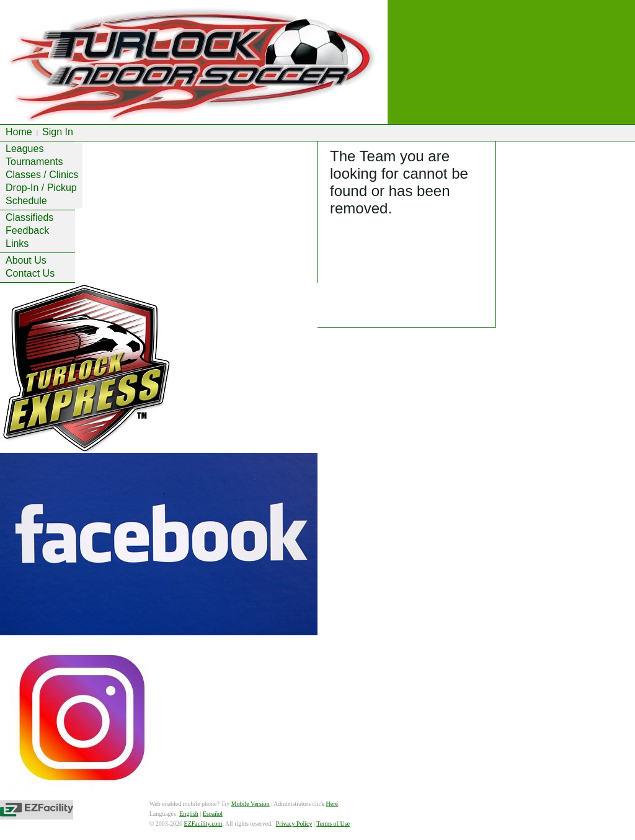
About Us (26, 260)
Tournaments (34, 162)
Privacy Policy (294, 824)
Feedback (27, 230)
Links (17, 244)
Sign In (58, 132)
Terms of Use (333, 824)
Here (332, 804)
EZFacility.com (203, 824)
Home (19, 132)
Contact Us (30, 273)
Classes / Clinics (42, 175)
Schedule (26, 201)
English (189, 814)
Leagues (24, 149)
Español (213, 814)
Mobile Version (251, 804)
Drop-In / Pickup (41, 188)
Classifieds (29, 217)
